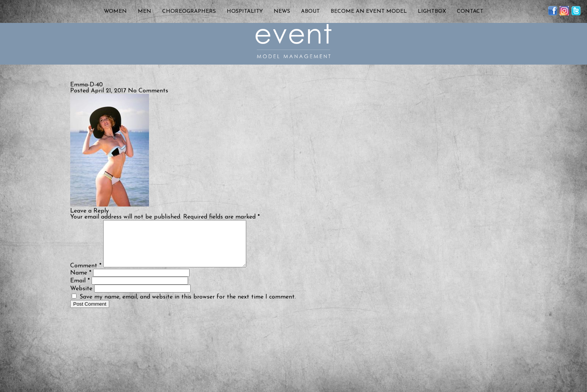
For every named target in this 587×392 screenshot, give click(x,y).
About (310, 11)
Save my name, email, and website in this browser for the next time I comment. (188, 306)
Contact (470, 11)
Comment (86, 275)
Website (81, 298)
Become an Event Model (369, 11)
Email (80, 290)
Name (81, 282)
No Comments (148, 91)
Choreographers (189, 11)
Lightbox (432, 11)
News (282, 11)
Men (144, 11)
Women (115, 11)
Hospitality (245, 11)
